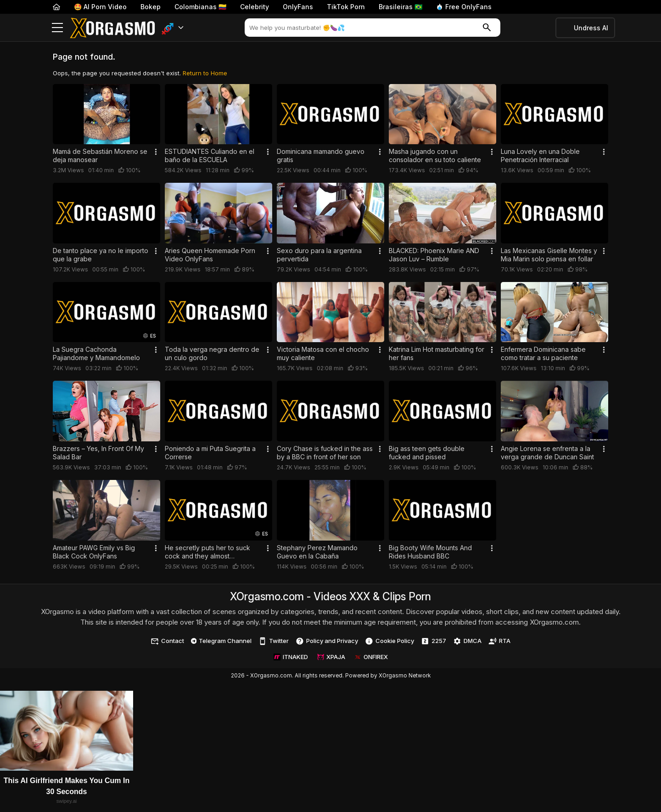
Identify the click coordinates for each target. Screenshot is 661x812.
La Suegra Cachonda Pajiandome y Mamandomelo (96, 353)
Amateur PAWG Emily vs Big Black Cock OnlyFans (94, 552)
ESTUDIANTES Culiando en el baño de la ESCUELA (210, 155)
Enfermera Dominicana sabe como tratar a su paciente (543, 353)
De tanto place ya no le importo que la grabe (101, 255)
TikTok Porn (346, 7)
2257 (434, 641)
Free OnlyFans (464, 7)
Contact (167, 641)
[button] (173, 28)
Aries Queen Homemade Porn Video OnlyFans (210, 255)
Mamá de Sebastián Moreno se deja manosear (100, 155)
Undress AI (591, 28)
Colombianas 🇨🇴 (200, 7)
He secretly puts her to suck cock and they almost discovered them (207, 552)
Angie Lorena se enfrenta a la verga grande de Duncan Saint (547, 453)
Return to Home (205, 73)
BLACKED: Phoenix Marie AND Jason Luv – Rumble (434, 255)
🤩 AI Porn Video (100, 7)
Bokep (151, 7)
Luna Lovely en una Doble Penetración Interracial (540, 155)
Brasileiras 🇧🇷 (401, 7)
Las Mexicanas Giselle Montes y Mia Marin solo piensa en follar (549, 255)
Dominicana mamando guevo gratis (321, 155)
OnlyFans (298, 7)
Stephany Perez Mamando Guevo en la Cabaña (317, 552)
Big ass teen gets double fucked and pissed (427, 453)
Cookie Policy (389, 641)
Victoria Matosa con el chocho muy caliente (323, 353)
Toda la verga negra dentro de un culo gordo (212, 353)
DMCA (467, 641)
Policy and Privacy (327, 641)
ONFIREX (371, 657)
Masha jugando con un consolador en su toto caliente (435, 155)
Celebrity (255, 7)
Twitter (274, 641)
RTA (499, 641)
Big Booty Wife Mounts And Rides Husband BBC (430, 552)
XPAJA (331, 657)
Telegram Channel (221, 641)
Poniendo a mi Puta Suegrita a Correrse (210, 453)
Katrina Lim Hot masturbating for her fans (437, 353)
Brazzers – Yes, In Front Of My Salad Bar (98, 453)
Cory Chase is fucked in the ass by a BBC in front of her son (325, 453)
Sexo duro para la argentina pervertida (319, 255)
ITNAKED (291, 657)
